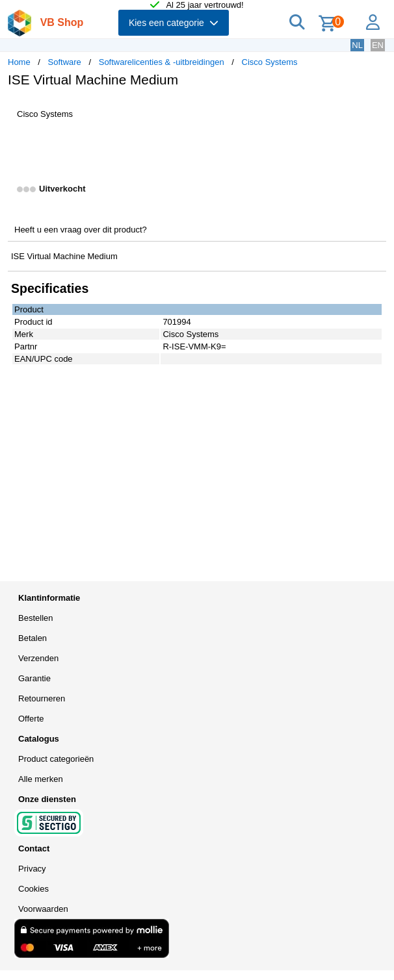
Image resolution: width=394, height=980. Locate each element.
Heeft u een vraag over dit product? (81, 230)
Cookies (33, 889)
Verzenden (38, 658)
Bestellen (35, 618)
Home (19, 62)
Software (65, 62)
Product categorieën (56, 759)
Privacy (32, 869)
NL (357, 45)
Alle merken (41, 779)
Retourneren (42, 698)
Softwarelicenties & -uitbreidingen (162, 62)
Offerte (31, 719)
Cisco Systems (270, 62)
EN (378, 45)
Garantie (34, 678)
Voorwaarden (43, 909)
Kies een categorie (174, 23)
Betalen (33, 638)
